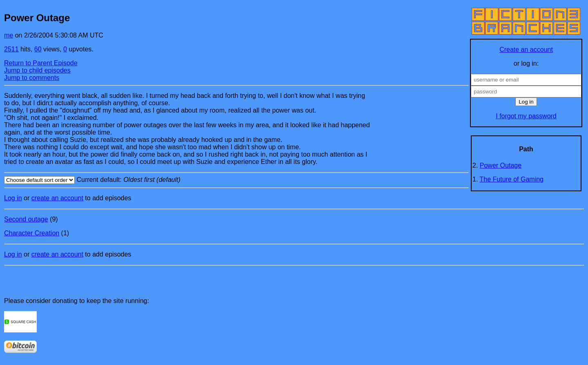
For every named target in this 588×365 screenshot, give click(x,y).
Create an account (526, 50)
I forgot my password (526, 116)
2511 (11, 49)
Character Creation (32, 233)
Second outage (26, 219)
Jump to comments (32, 78)
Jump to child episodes (37, 70)
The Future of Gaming (512, 179)
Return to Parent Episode (41, 63)
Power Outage (501, 165)
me (9, 35)
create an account (57, 198)
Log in (13, 198)
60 (38, 49)
